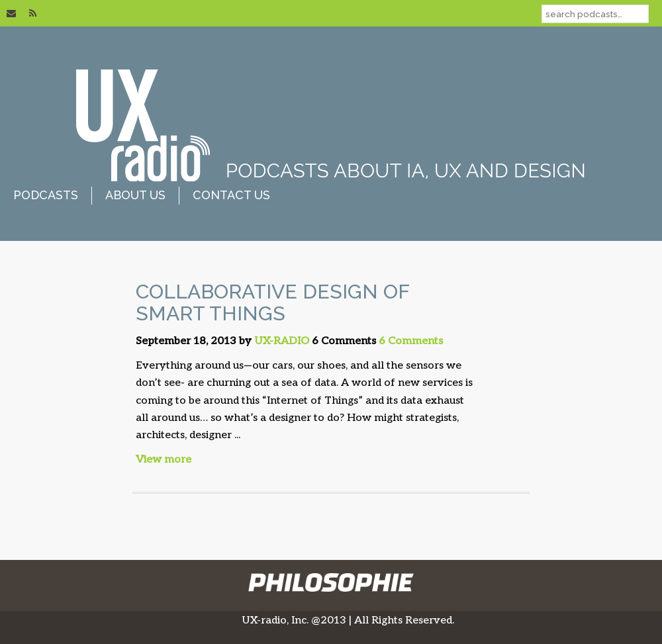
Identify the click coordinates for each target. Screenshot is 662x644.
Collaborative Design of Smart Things (272, 302)
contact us (231, 195)
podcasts (46, 195)
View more (164, 460)
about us (135, 195)
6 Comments (411, 341)
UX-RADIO (282, 341)
